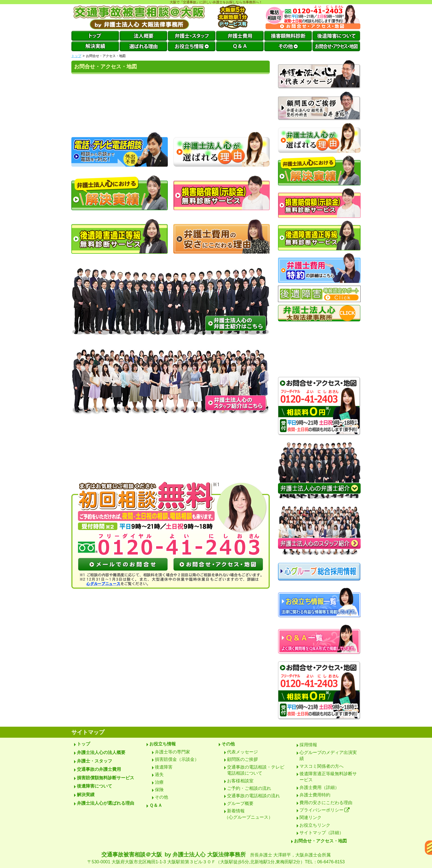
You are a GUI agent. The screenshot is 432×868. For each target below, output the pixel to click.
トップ (76, 56)
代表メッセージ (242, 752)
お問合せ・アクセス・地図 (320, 841)
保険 (159, 790)
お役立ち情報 (163, 744)
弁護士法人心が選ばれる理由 (106, 803)
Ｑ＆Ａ (156, 805)
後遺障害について (94, 786)
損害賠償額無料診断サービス (106, 778)
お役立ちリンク (315, 825)
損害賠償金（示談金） (177, 759)
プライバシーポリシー (325, 810)
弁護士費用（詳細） (319, 787)
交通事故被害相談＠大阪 (216, 858)
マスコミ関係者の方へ (322, 766)
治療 (159, 782)
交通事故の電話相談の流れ (253, 796)
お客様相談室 (240, 781)
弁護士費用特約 (315, 795)
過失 (159, 774)
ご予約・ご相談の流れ (249, 788)
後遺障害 (164, 767)
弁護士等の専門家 (172, 752)
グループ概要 (240, 803)
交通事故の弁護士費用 (99, 769)
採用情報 (308, 745)
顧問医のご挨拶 (242, 759)
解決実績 (86, 795)
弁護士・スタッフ (94, 761)
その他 (161, 797)
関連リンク (310, 817)
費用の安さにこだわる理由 (326, 803)
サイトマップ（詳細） (322, 833)
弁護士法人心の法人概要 (101, 752)
